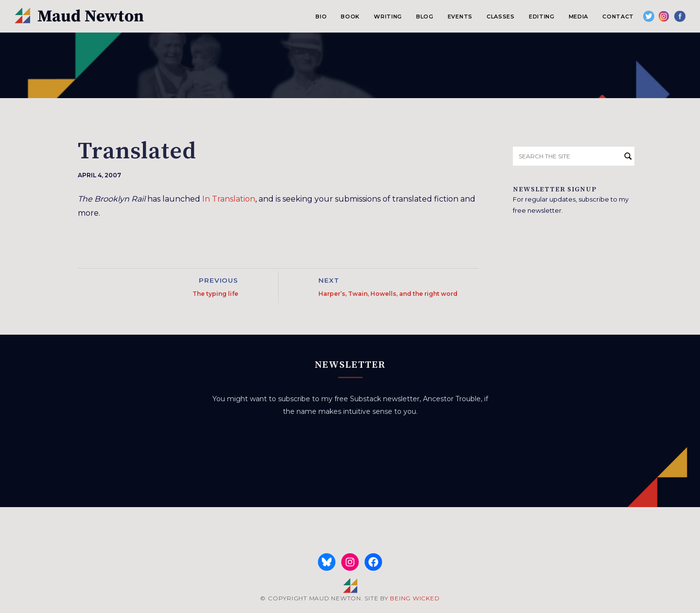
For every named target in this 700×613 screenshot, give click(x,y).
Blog (425, 17)
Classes (501, 17)
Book (350, 17)
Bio (321, 17)
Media (578, 17)
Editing (542, 17)
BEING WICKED (415, 598)
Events (460, 17)
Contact (618, 17)
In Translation (229, 199)
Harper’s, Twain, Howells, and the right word (388, 294)
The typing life (215, 294)
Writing (388, 17)
